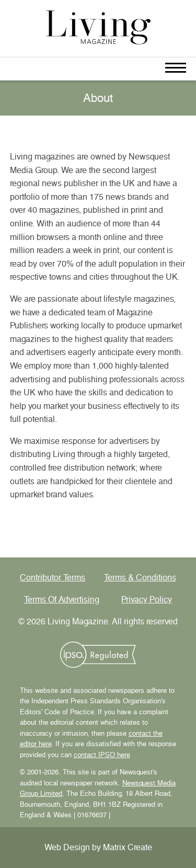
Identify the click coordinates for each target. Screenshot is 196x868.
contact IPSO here (102, 755)
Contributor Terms (53, 578)
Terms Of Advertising (62, 599)
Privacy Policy (147, 599)
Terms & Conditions (140, 578)
